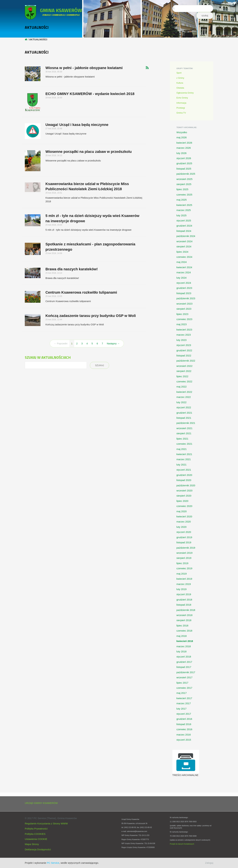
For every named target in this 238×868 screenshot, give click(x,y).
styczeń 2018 (184, 657)
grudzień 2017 (184, 662)
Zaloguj (209, 863)
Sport (179, 73)
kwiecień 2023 (184, 330)
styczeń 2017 (184, 714)
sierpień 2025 (184, 184)
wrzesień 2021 (185, 428)
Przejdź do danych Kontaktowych (182, 844)
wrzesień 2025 (185, 179)
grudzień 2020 (184, 475)
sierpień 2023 (184, 309)
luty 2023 (182, 340)
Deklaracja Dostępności (38, 849)
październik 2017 (186, 672)
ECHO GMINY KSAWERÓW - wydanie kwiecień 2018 (90, 94)
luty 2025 (182, 215)
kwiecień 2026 (184, 143)
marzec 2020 (184, 522)
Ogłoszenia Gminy (185, 93)
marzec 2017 (184, 703)
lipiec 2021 (182, 439)
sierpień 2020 (184, 496)
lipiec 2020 (182, 501)
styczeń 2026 (184, 158)
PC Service (53, 863)
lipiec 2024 (182, 252)
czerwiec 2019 (184, 568)
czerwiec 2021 (184, 444)
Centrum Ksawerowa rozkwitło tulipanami (81, 292)
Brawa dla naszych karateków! (72, 269)
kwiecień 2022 (184, 392)
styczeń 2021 (184, 470)
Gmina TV (181, 113)
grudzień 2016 (184, 719)
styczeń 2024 (184, 283)
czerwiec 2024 (184, 257)
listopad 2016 (184, 724)
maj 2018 (182, 636)
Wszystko (182, 132)
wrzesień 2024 (185, 241)
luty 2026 (182, 153)
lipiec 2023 (182, 314)
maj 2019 (182, 574)
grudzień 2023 (184, 288)
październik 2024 (186, 236)
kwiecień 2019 (184, 579)
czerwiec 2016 (184, 729)
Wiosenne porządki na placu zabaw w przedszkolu (89, 152)
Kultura (180, 83)
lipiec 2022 (182, 376)
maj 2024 (182, 262)
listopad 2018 (184, 605)
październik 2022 (186, 361)
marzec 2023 (184, 335)
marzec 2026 (184, 148)
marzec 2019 (184, 584)
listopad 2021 (184, 418)
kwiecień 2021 (184, 454)
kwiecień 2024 (184, 267)
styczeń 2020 (184, 532)
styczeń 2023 (184, 345)
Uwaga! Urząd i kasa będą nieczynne (77, 125)
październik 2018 (186, 610)
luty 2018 (182, 651)
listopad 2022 (184, 356)
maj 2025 (182, 200)
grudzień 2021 (184, 413)
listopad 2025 (184, 169)
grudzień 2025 (184, 163)
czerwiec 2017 (184, 688)
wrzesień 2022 (185, 366)
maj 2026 (182, 137)
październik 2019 (186, 548)
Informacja (181, 103)
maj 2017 (182, 693)
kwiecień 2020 (184, 516)
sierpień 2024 (184, 246)
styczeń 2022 (184, 407)
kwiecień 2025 (184, 205)
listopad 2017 (184, 667)
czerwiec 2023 (184, 319)
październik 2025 (186, 174)
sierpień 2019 (184, 558)
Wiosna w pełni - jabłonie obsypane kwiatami (84, 68)
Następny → (113, 344)
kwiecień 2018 (185, 641)
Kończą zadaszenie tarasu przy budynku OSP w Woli (91, 316)
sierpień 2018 (184, 620)
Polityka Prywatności (36, 829)
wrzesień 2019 (185, 553)
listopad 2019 (184, 542)
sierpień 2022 (184, 371)
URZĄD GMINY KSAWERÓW (41, 803)
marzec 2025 (184, 210)
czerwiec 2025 (184, 195)
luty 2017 (182, 709)
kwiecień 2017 (184, 698)
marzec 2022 (184, 397)
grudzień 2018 (184, 600)
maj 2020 (182, 511)
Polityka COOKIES (35, 834)
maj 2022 (182, 387)
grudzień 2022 (184, 350)
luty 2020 (182, 527)
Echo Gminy (182, 98)
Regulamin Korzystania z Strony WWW (46, 823)
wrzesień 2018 (185, 615)
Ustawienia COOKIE (36, 839)
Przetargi (181, 108)
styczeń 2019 (184, 594)
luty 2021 (182, 465)
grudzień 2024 (184, 226)
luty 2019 (182, 589)
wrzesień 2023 (185, 304)
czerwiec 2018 (184, 631)
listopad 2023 (184, 293)
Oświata (180, 88)
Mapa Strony (32, 844)
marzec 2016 (184, 735)
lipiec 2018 (182, 626)
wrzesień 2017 (185, 677)
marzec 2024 (184, 272)
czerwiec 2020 (184, 506)
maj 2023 (182, 324)
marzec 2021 (184, 459)
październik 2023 (186, 298)
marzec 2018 (184, 646)
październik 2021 (186, 423)
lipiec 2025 (182, 189)
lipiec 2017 (182, 683)
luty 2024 (182, 278)
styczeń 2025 (184, 221)
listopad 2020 (184, 480)
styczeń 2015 (184, 740)
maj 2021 (182, 449)
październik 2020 (186, 485)
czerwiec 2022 (184, 381)
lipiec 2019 (182, 563)
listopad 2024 (184, 231)
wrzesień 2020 (185, 491)
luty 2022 (182, 402)
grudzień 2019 (184, 537)
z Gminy (180, 78)
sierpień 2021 (184, 433)
